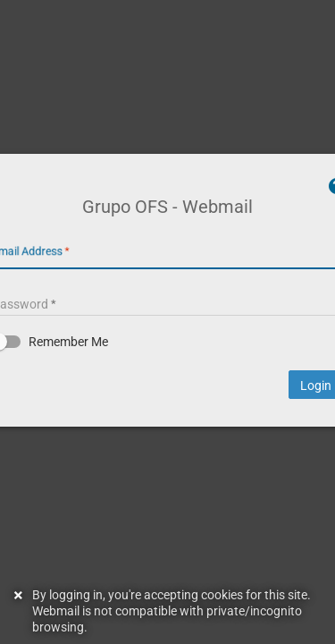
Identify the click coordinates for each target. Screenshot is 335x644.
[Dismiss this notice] (21, 611)
